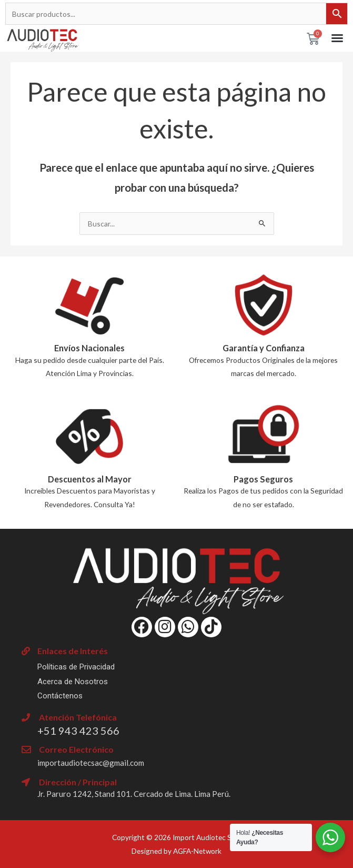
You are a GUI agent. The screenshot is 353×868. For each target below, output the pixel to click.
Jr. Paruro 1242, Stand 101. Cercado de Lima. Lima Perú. (134, 794)
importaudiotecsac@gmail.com (91, 763)
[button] (337, 38)
